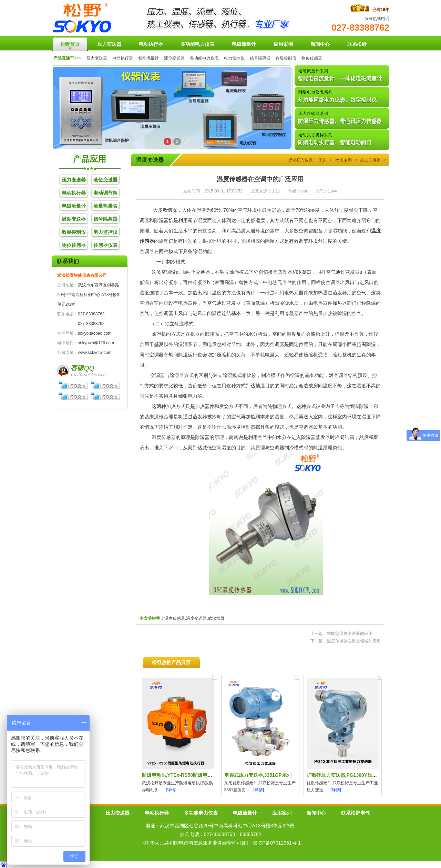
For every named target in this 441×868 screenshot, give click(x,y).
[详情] (171, 790)
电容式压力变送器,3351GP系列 (258, 775)
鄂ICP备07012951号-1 (277, 843)
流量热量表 (105, 206)
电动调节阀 (105, 193)
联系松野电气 (356, 813)
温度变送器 (74, 219)
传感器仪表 (105, 245)
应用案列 (282, 813)
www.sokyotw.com (95, 353)
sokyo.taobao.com (95, 333)
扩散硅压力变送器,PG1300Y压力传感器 (349, 775)
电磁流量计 (74, 206)
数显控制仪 (286, 58)
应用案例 (343, 160)
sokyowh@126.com (96, 343)
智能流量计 (148, 58)
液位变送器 (174, 58)
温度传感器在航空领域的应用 (354, 641)
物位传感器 (312, 58)
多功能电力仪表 (204, 58)
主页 (323, 160)
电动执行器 (123, 58)
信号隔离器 (260, 58)
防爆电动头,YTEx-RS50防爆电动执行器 (184, 775)
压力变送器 (97, 58)
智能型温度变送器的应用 (350, 634)
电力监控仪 (234, 58)
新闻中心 (316, 813)
